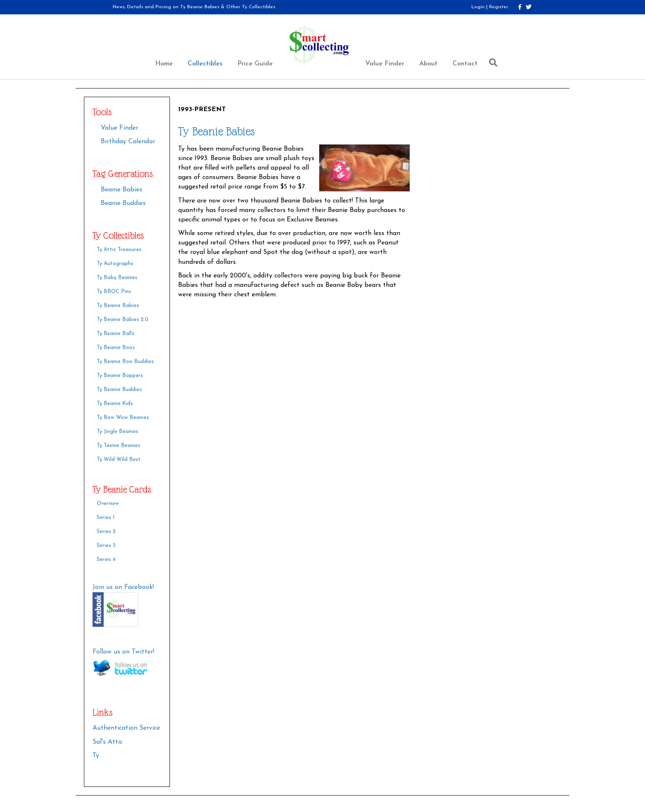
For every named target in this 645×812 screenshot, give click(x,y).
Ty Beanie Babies (118, 306)
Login (478, 7)
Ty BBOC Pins (114, 292)
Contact (465, 64)
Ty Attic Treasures (119, 250)
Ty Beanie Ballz (116, 334)
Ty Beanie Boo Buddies (125, 362)
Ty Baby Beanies (117, 278)
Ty (96, 756)
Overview (108, 504)
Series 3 (106, 546)
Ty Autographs (115, 264)
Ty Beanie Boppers (120, 376)
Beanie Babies (122, 190)
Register (499, 7)
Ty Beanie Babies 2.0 (123, 320)
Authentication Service (126, 728)
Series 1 (106, 518)
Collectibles (205, 64)
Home (164, 64)
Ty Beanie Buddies (119, 390)
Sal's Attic (108, 742)
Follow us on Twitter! (123, 652)
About (428, 64)
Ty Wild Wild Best (119, 460)
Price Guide (255, 64)
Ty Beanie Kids (115, 404)
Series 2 (106, 532)
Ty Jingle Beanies (117, 432)
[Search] (491, 63)
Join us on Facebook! (123, 587)
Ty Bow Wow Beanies (123, 418)
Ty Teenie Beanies (118, 446)
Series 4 (106, 560)
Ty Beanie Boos (116, 348)
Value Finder (385, 64)
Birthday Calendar (128, 142)
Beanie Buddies (123, 203)
